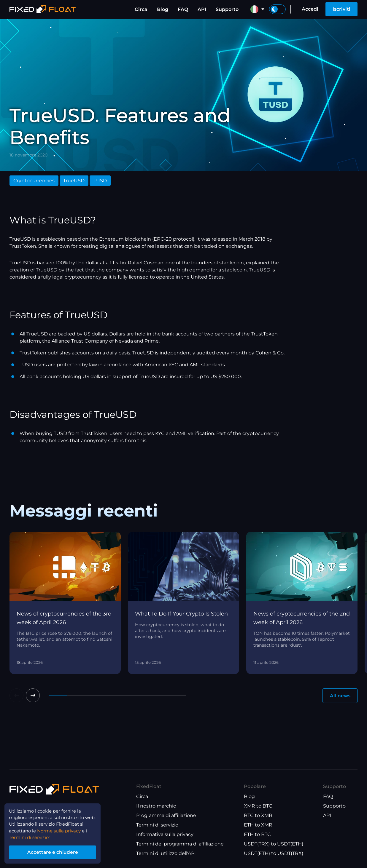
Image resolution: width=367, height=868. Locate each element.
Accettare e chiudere (56, 851)
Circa (141, 9)
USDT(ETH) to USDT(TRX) (274, 854)
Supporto (227, 9)
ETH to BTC (257, 835)
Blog (163, 9)
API (202, 9)
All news (340, 696)
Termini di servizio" (31, 836)
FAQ (183, 9)
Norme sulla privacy (63, 829)
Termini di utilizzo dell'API (166, 854)
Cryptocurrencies (34, 181)
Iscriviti (341, 9)
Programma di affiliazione (166, 816)
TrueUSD (74, 181)
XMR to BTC (258, 806)
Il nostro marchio (156, 806)
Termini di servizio (157, 825)
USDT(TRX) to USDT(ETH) (274, 844)
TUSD (100, 181)
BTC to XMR (258, 816)
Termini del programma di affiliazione (180, 844)
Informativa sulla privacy (165, 835)
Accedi (310, 9)
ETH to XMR (258, 825)
